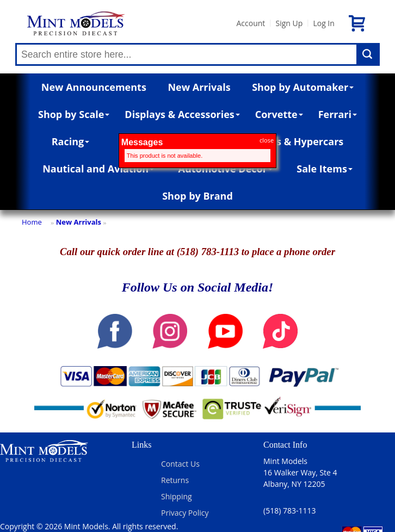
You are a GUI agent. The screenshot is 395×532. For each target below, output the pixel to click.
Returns (175, 480)
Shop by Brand (197, 196)
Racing (71, 141)
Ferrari (338, 114)
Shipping (177, 496)
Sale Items (325, 169)
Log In (323, 23)
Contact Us (180, 464)
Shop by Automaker (303, 87)
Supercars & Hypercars (288, 141)
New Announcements (94, 87)
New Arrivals (199, 87)
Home (32, 222)
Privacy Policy (185, 513)
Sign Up (289, 23)
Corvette (279, 114)
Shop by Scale (74, 114)
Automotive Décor (225, 169)
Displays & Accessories (182, 114)
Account (251, 23)
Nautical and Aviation (98, 169)
